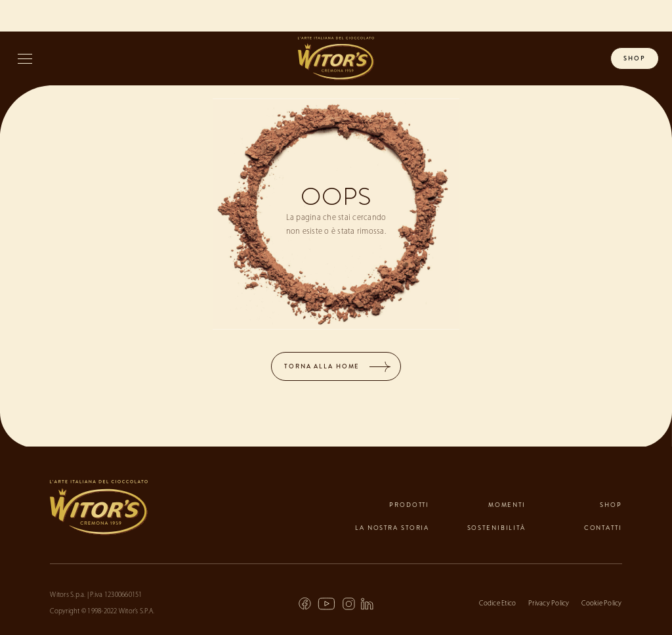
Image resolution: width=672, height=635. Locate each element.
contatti (603, 528)
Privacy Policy (549, 604)
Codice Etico (497, 604)
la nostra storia (392, 528)
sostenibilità (496, 528)
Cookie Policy (601, 604)
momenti (507, 505)
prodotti (409, 505)
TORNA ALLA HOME (322, 366)
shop (635, 58)
